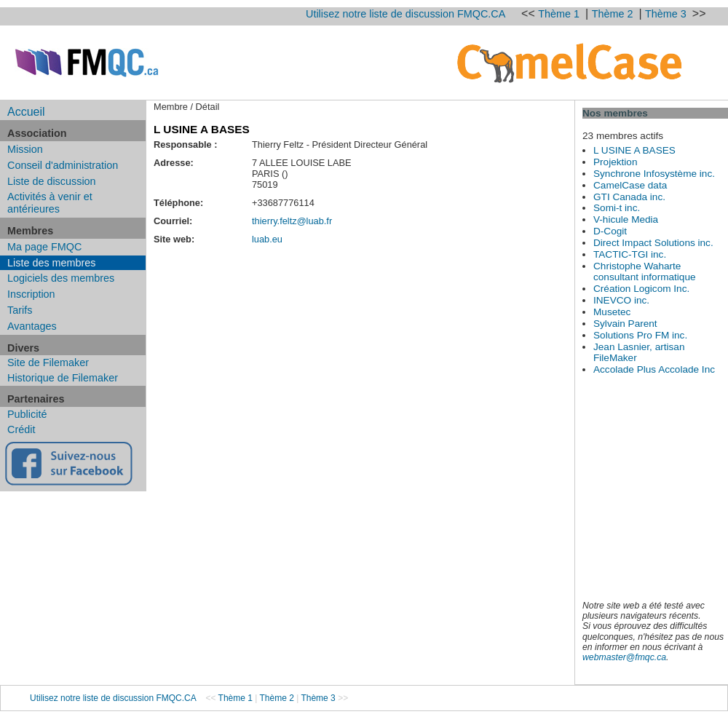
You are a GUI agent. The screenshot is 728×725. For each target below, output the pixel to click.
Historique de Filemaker (63, 378)
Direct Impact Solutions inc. (653, 243)
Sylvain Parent (625, 324)
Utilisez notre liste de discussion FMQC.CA (405, 14)
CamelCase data (630, 185)
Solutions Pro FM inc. (640, 335)
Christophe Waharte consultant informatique (645, 272)
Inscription (31, 294)
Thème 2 (614, 14)
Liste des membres (52, 263)
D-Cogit (610, 231)
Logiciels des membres (61, 278)
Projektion (615, 162)
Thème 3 (667, 14)
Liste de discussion (52, 181)
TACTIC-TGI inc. (630, 254)
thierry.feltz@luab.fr (292, 221)
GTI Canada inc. (629, 197)
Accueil (26, 112)
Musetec (612, 312)
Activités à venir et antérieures (50, 203)
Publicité (27, 414)
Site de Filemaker (48, 362)
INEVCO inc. (621, 300)
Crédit (21, 429)
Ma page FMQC (44, 247)
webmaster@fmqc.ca (624, 657)
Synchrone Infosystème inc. (654, 174)
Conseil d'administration (63, 165)
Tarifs (20, 310)
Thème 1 (560, 14)
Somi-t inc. (617, 208)
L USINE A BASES (634, 150)
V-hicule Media (626, 219)
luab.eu (267, 239)
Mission (25, 149)
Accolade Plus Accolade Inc (654, 369)
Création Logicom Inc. (641, 289)
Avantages (32, 326)
